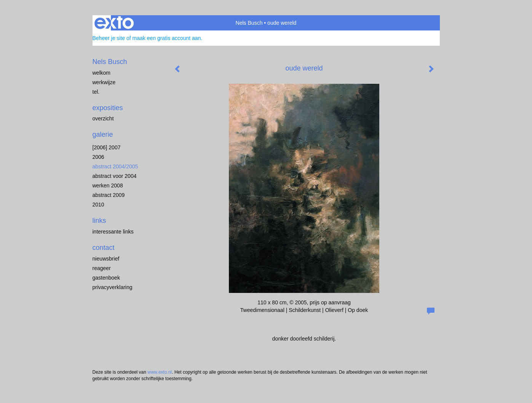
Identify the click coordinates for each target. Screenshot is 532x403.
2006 (98, 157)
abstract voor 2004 (115, 176)
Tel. (96, 92)
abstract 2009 (109, 195)
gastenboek (106, 278)
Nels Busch (249, 23)
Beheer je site (109, 38)
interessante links (113, 232)
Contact (104, 248)
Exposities (108, 108)
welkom (101, 73)
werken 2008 (108, 186)
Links (99, 221)
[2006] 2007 (107, 147)
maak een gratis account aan (167, 38)
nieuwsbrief (106, 259)
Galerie (103, 134)
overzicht (103, 118)
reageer (102, 268)
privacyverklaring (113, 287)
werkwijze (104, 82)
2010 (98, 205)
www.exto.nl (160, 372)
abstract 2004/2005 (115, 166)
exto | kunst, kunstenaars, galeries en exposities (114, 23)
